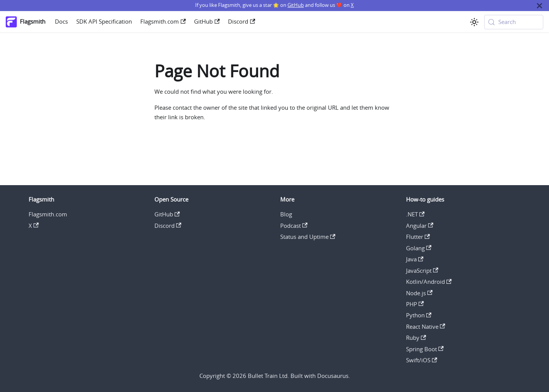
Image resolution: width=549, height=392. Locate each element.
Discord (242, 22)
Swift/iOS (422, 360)
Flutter (418, 237)
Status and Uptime (308, 237)
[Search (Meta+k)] (514, 22)
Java (415, 259)
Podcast (294, 226)
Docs (61, 22)
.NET (415, 214)
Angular (420, 226)
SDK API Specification (104, 22)
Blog (286, 214)
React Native (426, 327)
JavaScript (422, 271)
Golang (419, 248)
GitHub (296, 5)
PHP (415, 304)
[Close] (539, 6)
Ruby (416, 338)
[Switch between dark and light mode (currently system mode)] (474, 22)
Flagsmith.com (163, 22)
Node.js (419, 293)
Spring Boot (425, 349)
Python (419, 315)
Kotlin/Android (429, 282)
